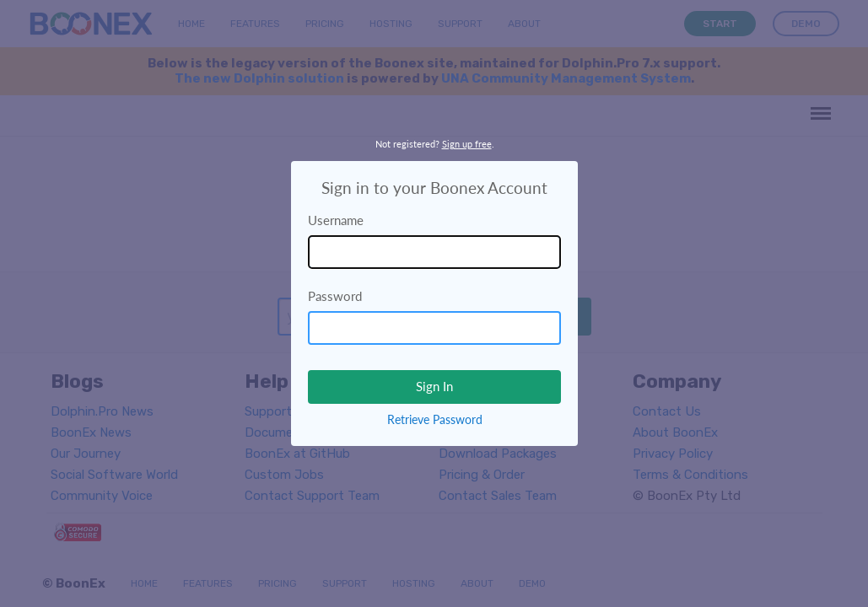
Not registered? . (435, 144)
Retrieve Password (435, 419)
